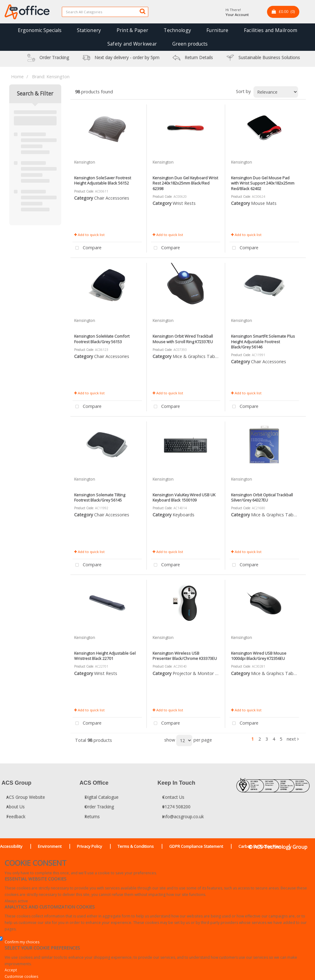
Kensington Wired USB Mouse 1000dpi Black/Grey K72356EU (259, 656)
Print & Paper (133, 30)
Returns (92, 817)
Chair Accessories (112, 198)
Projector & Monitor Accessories (206, 673)
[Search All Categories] (105, 12)
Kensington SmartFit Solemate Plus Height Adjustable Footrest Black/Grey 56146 (263, 342)
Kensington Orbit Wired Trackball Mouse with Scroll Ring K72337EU (183, 339)
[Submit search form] (142, 11)
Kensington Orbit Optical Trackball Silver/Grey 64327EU (262, 497)
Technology (177, 30)
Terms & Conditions (136, 846)
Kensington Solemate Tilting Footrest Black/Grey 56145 (100, 497)
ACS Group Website (26, 797)
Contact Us (173, 797)
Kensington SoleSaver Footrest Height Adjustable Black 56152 (103, 180)
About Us (15, 807)
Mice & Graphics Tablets (197, 356)
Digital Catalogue (101, 797)
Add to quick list (89, 235)
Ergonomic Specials (40, 30)
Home (17, 77)
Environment (50, 846)
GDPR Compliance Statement (196, 846)
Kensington (85, 162)
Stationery (89, 30)
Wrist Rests (184, 203)
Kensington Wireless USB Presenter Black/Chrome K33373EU (185, 656)
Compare (87, 248)
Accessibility (11, 846)
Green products (190, 44)
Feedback (16, 817)
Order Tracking (99, 807)
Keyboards (183, 515)
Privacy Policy (90, 846)
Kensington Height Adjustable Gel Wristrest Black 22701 (105, 656)
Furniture (217, 30)
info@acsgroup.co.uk (183, 817)
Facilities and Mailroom (271, 30)
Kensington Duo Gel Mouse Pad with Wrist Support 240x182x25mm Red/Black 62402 (263, 183)
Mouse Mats (264, 203)
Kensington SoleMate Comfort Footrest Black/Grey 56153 (102, 339)
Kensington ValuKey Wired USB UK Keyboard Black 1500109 (184, 497)
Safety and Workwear (132, 44)
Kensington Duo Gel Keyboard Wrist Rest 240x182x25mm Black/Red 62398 (185, 183)
